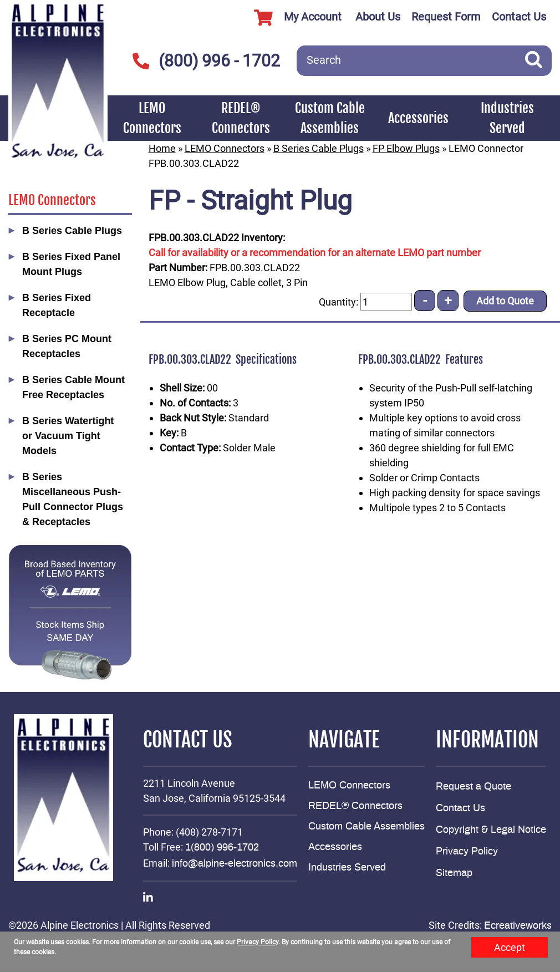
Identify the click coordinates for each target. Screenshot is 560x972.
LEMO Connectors (152, 118)
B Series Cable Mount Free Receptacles (73, 387)
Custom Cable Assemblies (330, 118)
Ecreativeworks (518, 926)
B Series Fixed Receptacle (57, 305)
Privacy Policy (467, 852)
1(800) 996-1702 (222, 848)
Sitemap (454, 873)
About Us (378, 17)
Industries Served (507, 118)
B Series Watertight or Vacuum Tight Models (68, 436)
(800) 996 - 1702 (206, 61)
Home (162, 148)
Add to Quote (505, 301)
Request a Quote (474, 787)
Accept (510, 947)
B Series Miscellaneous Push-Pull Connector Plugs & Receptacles (73, 499)
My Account (294, 18)
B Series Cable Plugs (72, 231)
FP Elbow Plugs (406, 148)
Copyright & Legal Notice (491, 830)
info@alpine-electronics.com (235, 864)
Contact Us (519, 17)
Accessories (418, 118)
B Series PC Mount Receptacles (67, 346)
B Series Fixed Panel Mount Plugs (71, 264)
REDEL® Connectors (241, 118)
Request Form (446, 17)
